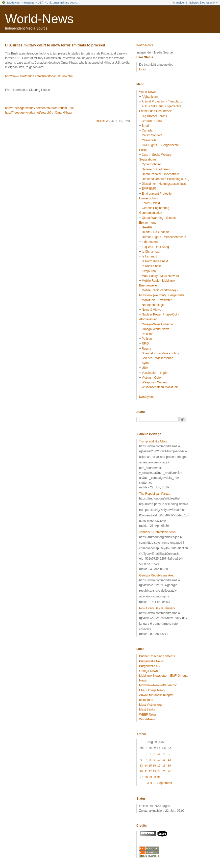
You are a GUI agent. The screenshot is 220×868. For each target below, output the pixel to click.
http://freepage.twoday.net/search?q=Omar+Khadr (39, 113)
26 (169, 771)
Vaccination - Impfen (155, 373)
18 (164, 766)
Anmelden (179, 3)
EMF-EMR (149, 189)
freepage (29, 3)
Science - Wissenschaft (157, 358)
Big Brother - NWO (154, 116)
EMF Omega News (152, 690)
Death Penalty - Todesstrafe (160, 174)
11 (164, 760)
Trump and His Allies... (154, 441)
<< (216, 3)
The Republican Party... (155, 494)
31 (159, 777)
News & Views (151, 310)
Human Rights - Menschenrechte (164, 237)
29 (150, 777)
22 (150, 771)
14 (146, 766)
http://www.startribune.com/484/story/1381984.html (39, 76)
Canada (147, 130)
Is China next (151, 252)
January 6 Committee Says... (159, 532)
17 (159, 766)
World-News (39, 19)
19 (169, 766)
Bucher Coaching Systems (157, 656)
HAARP (147, 227)
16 (154, 766)
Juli (150, 783)
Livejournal (149, 271)
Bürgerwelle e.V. (150, 666)
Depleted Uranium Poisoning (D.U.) (165, 179)
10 (159, 760)
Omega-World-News (155, 329)
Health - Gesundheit (155, 232)
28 (146, 777)
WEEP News (148, 715)
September (165, 783)
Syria (145, 363)
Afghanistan (150, 97)
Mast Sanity (147, 709)
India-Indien (150, 242)
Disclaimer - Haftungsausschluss (164, 184)
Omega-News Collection (158, 324)
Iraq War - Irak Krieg (155, 247)
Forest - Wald (151, 203)
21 (146, 771)
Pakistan (148, 334)
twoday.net (14, 3)
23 (154, 771)
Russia (146, 349)
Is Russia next (151, 266)
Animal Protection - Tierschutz (162, 101)
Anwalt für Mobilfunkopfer (156, 695)
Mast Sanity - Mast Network (160, 276)
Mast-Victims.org (150, 705)
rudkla (102, 121)
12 (169, 760)
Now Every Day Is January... (158, 608)
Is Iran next (149, 256)
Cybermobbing (152, 164)
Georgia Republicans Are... (157, 575)
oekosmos (146, 700)
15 (150, 766)
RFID (145, 344)
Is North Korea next (155, 261)
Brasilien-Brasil (152, 121)
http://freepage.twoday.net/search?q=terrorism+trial (39, 108)
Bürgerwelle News (151, 661)
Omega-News (148, 671)
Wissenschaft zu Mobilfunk (160, 387)
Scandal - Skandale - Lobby (160, 353)
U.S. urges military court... (63, 3)
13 (141, 766)
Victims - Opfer (152, 378)
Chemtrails (149, 140)
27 (141, 777)
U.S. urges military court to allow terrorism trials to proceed (55, 45)
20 (141, 771)
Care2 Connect (152, 135)
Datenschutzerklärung (156, 169)
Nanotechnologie (153, 305)
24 (159, 771)
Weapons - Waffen (154, 382)
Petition (147, 339)
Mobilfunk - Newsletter (157, 300)
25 (164, 771)
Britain (146, 126)
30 (154, 777)
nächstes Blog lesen (200, 3)
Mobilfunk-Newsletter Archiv (158, 685)
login (142, 69)
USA (41, 3)
